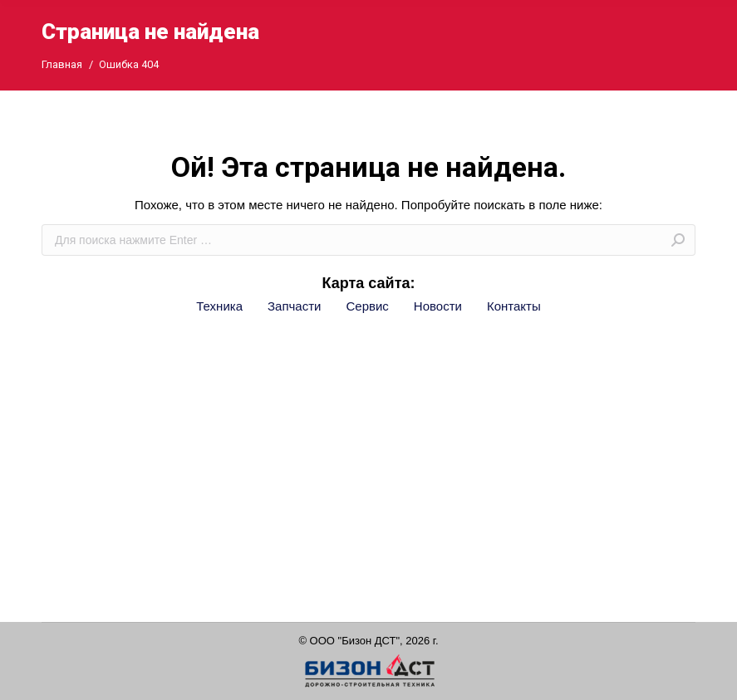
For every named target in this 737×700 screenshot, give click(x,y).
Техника (219, 306)
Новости (438, 306)
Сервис (367, 306)
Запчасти (294, 306)
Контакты (514, 306)
